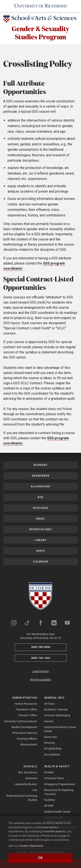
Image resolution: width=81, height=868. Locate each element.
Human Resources (26, 704)
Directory (49, 743)
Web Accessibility (41, 680)
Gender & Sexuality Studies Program (40, 33)
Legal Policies (40, 671)
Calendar (40, 562)
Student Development (24, 727)
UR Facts (49, 704)
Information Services (25, 733)
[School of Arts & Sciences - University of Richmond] (40, 20)
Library (40, 540)
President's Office (27, 710)
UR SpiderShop (53, 749)
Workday (40, 465)
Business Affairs (27, 739)
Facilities (49, 800)
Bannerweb (40, 476)
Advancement (29, 745)
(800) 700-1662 (40, 658)
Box (40, 497)
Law (35, 790)
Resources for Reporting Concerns (59, 792)
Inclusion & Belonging (57, 715)
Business (31, 778)
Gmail (40, 519)
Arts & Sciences (28, 772)
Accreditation (52, 755)
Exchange (41, 508)
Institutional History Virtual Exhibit (60, 729)
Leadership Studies (26, 784)
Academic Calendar (56, 710)
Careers (49, 721)
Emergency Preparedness (60, 784)
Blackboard (40, 486)
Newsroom (51, 737)
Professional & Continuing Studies (22, 798)
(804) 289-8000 (40, 647)
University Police (54, 778)
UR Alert (49, 772)
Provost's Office (28, 715)
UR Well (49, 806)
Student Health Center (57, 812)
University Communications (21, 721)
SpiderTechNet (41, 529)
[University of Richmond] (40, 6)
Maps (40, 551)
